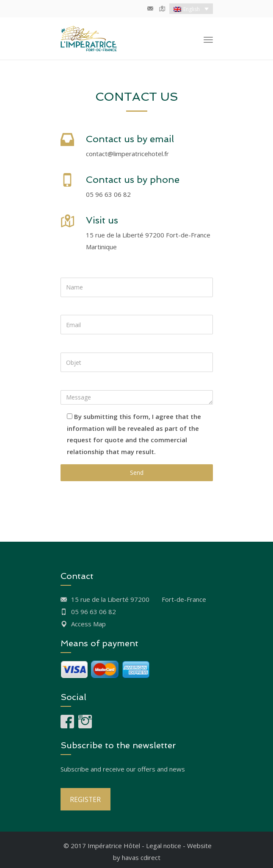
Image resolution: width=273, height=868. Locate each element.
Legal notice (164, 846)
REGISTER (85, 799)
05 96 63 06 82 (108, 194)
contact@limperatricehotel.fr (127, 154)
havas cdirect (141, 857)
